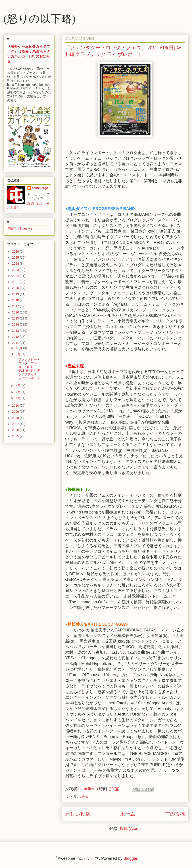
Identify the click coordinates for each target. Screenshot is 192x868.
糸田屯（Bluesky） (20, 229)
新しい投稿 (78, 814)
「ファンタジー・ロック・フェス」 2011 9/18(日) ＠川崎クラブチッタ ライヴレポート (28, 369)
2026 (16, 252)
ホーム (128, 814)
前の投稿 (175, 814)
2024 (16, 264)
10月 (19, 348)
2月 (19, 392)
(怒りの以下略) (40, 19)
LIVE (84, 796)
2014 (16, 324)
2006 (16, 430)
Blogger (130, 858)
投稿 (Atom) (130, 829)
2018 (16, 300)
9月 (19, 354)
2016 (16, 312)
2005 (16, 436)
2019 (16, 294)
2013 (16, 331)
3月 (19, 386)
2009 (16, 412)
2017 (16, 306)
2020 (16, 288)
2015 (16, 318)
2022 (16, 276)
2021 (16, 282)
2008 (16, 418)
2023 (16, 270)
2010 (16, 406)
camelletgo (40, 188)
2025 (16, 258)
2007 (16, 424)
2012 (16, 337)
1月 (19, 398)
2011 (16, 343)
